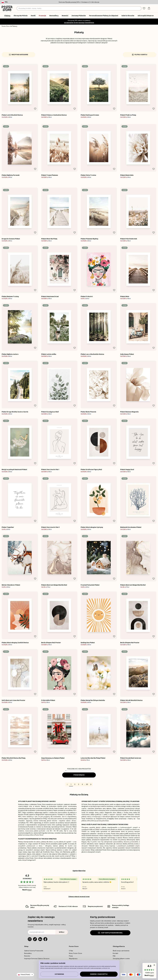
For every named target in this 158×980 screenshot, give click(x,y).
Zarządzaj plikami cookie (121, 959)
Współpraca (73, 959)
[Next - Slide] (140, 884)
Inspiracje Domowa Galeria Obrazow (37, 959)
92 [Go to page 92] (87, 784)
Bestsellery (28, 953)
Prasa (71, 956)
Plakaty (15, 26)
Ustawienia (59, 974)
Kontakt (116, 953)
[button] (149, 971)
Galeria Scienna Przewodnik (34, 951)
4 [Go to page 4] (82, 784)
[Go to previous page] (67, 784)
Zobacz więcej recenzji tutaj (79, 897)
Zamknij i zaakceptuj (99, 974)
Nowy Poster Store (75, 953)
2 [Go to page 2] (75, 784)
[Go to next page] (91, 784)
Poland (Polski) (25, 975)
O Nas (71, 951)
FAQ (114, 956)
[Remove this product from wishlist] (35, 109)
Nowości (27, 956)
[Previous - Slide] (39, 884)
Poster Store (6, 26)
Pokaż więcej (79, 775)
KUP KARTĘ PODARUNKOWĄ (110, 933)
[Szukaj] (139, 8)
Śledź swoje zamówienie (121, 951)
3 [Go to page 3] (79, 784)
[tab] (144, 8)
